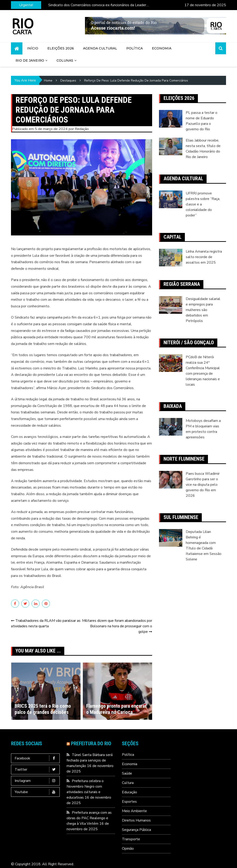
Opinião (128, 849)
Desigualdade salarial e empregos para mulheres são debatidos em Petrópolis (203, 310)
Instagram (36, 781)
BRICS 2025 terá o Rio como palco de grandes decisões (43, 709)
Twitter (36, 770)
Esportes (129, 802)
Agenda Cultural (100, 48)
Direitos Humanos (136, 820)
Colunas (65, 60)
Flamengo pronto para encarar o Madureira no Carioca (116, 709)
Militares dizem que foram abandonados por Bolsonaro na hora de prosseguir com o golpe (117, 626)
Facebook (36, 758)
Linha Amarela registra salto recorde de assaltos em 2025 (204, 257)
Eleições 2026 (61, 48)
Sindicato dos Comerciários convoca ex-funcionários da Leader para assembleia (97, 5)
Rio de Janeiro (30, 60)
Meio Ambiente (134, 811)
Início (33, 48)
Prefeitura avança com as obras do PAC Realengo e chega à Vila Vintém (89, 818)
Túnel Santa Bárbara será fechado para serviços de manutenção (90, 760)
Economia (162, 48)
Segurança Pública (136, 830)
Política (135, 48)
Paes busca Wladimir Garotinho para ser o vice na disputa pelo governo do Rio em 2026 (203, 485)
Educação (129, 792)
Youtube (36, 792)
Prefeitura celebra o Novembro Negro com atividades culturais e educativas (85, 789)
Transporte (131, 839)
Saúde (127, 773)
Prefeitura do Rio (91, 744)
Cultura (128, 783)
